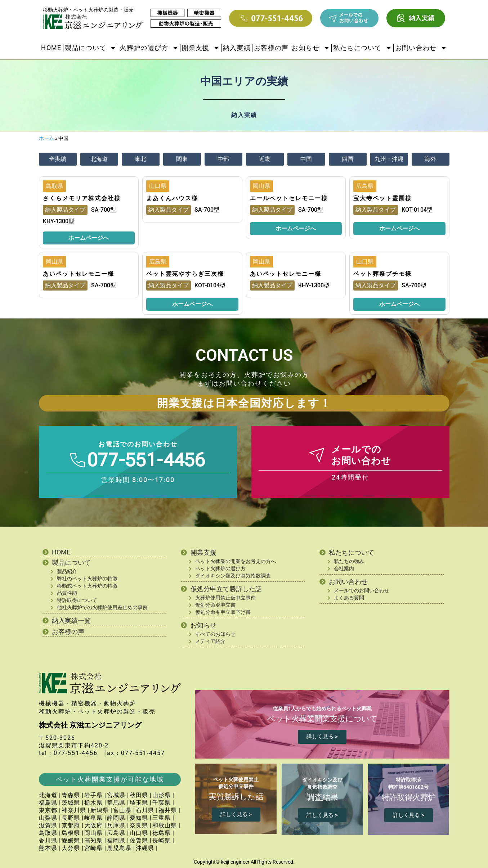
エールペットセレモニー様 (289, 198)
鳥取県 (54, 186)
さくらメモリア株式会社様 (82, 198)
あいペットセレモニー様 (79, 274)
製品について (91, 48)
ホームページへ (89, 238)
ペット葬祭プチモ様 (382, 274)
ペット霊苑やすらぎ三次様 (185, 274)
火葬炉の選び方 (149, 48)
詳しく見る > (322, 737)
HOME (51, 48)
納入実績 (237, 48)
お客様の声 (271, 48)
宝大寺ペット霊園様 (382, 198)
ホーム (46, 138)
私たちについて (362, 48)
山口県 (158, 186)
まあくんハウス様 (172, 198)
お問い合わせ (421, 48)
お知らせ (311, 48)
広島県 (365, 186)
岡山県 (261, 186)
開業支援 (201, 48)
